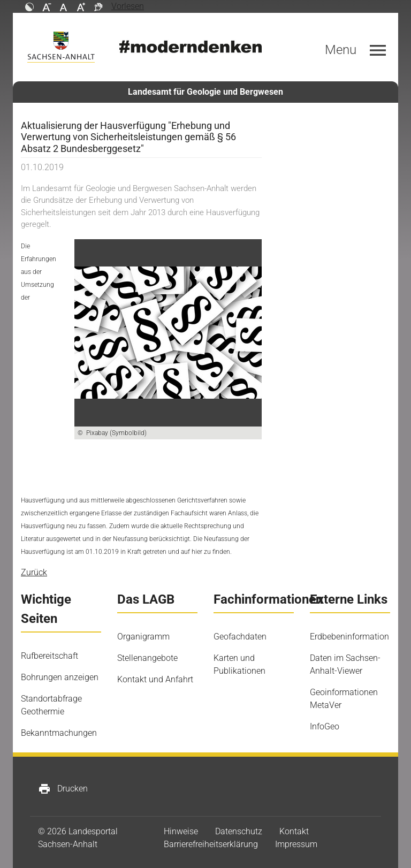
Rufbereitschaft (50, 656)
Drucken (63, 789)
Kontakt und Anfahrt (155, 679)
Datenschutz (239, 831)
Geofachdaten (240, 637)
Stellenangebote (147, 658)
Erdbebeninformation (349, 637)
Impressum (296, 844)
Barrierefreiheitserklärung (211, 844)
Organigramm (143, 637)
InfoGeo (325, 726)
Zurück (34, 572)
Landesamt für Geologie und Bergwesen (205, 92)
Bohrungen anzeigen (60, 677)
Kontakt (294, 831)
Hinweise (181, 831)
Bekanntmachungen (59, 733)
